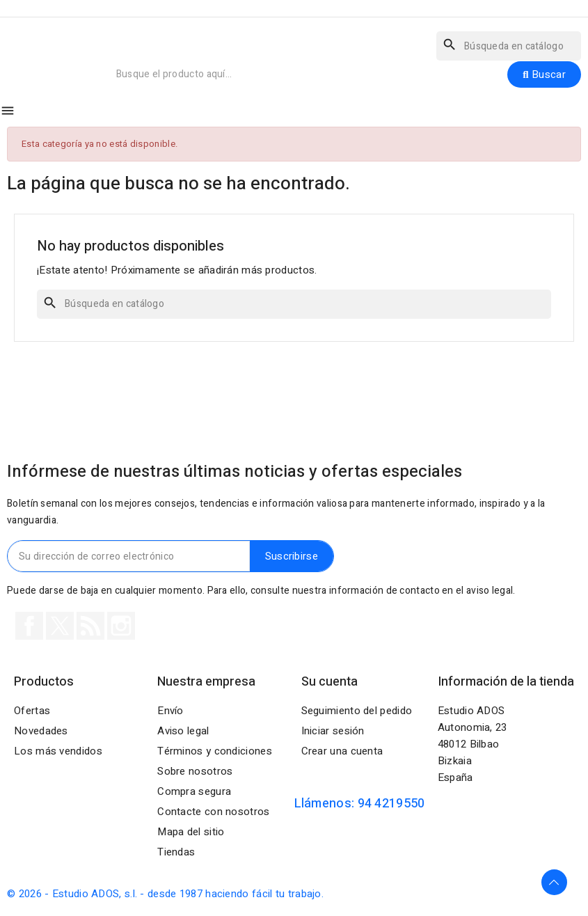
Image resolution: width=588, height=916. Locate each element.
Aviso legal (183, 731)
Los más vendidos (58, 751)
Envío (170, 711)
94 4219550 (391, 804)
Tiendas (176, 852)
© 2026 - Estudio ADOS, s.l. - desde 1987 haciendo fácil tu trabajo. (165, 894)
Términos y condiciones (215, 751)
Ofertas (32, 711)
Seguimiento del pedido (357, 711)
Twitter (60, 626)
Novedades (41, 731)
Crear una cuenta (342, 751)
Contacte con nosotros (213, 812)
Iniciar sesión (333, 731)
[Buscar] (509, 46)
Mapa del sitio (191, 832)
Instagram (121, 626)
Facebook (29, 626)
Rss (90, 626)
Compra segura (194, 791)
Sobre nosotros (195, 771)
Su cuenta (329, 682)
